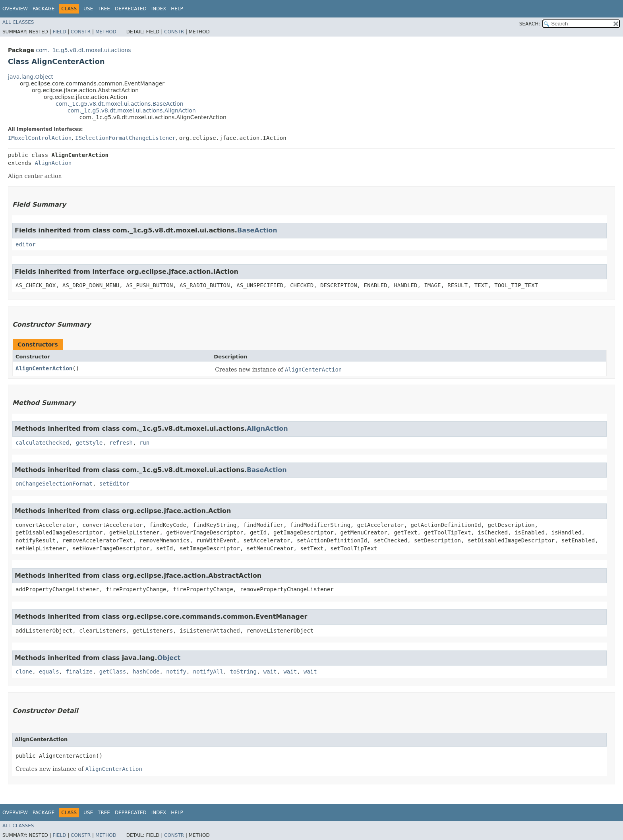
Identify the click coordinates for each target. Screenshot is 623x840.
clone (24, 672)
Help (177, 9)
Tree (104, 9)
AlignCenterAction (44, 368)
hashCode (146, 672)
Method (106, 32)
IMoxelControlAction (40, 138)
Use (88, 9)
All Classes (18, 22)
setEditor (114, 484)
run (144, 443)
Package (44, 9)
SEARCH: (530, 24)
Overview (15, 9)
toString (243, 672)
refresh (121, 443)
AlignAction (53, 163)
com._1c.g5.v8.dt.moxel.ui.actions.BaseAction (120, 104)
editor (26, 244)
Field (59, 32)
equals (49, 672)
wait (270, 672)
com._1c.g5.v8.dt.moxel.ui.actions (83, 50)
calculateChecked (42, 443)
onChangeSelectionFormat (54, 484)
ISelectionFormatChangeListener (125, 138)
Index (159, 9)
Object (169, 658)
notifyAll (208, 672)
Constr (81, 32)
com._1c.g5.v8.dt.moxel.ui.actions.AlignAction (132, 110)
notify (176, 672)
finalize (79, 672)
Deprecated (131, 9)
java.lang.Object (31, 77)
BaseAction (257, 230)
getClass (113, 672)
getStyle (89, 443)
